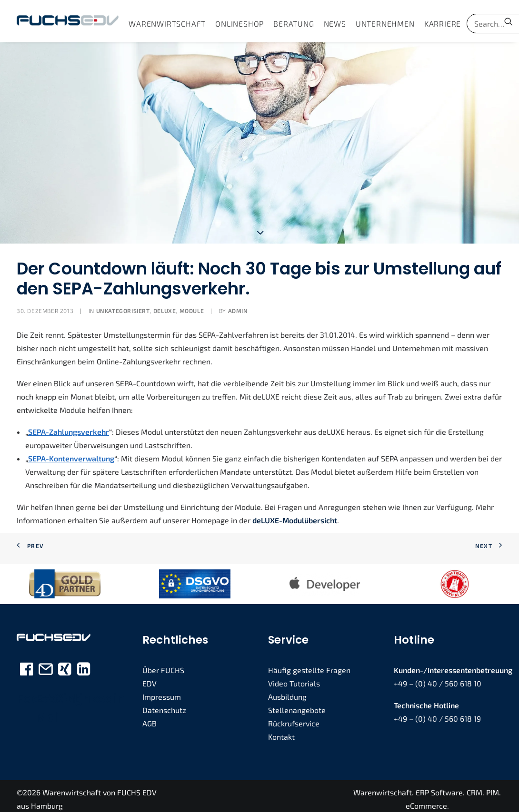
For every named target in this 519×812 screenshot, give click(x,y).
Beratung (294, 24)
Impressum (162, 691)
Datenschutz (164, 704)
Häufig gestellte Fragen (309, 664)
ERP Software (439, 786)
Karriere (443, 24)
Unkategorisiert (123, 305)
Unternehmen (385, 24)
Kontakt (281, 731)
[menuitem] (167, 24)
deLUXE (165, 305)
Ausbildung (287, 691)
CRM (474, 786)
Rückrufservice (294, 718)
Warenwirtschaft (167, 24)
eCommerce (426, 799)
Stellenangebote (297, 704)
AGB (150, 718)
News (335, 24)
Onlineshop (240, 24)
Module (192, 305)
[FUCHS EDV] (68, 21)
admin (238, 305)
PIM (493, 786)
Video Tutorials (294, 678)
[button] (509, 21)
